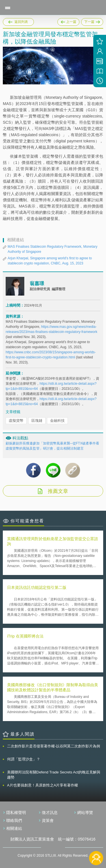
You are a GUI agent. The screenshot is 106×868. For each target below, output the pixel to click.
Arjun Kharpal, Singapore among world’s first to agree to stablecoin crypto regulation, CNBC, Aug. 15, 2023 (50, 261)
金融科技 (57, 421)
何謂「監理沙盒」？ (24, 759)
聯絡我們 (14, 820)
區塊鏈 (37, 421)
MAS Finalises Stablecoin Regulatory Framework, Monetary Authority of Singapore (52, 249)
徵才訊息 (50, 813)
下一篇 (92, 21)
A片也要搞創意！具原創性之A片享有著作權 (43, 785)
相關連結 (14, 828)
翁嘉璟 (37, 284)
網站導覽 (85, 813)
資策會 (48, 820)
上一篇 (68, 21)
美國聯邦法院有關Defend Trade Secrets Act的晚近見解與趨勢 (54, 775)
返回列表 (21, 22)
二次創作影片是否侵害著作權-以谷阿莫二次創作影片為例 (54, 746)
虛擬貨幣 (16, 421)
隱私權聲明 (16, 813)
